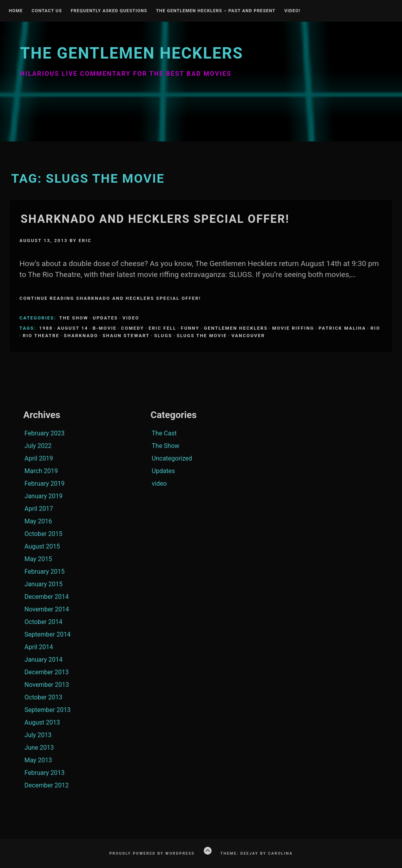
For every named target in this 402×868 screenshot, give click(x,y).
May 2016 (38, 521)
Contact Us (47, 11)
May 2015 (38, 559)
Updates (105, 318)
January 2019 (43, 496)
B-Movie (105, 328)
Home (16, 11)
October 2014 (43, 622)
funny (190, 328)
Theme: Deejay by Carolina (256, 853)
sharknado (81, 336)
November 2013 (47, 685)
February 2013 (44, 773)
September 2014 (48, 634)
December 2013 (47, 672)
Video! (292, 11)
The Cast (164, 433)
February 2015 (44, 572)
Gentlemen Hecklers (236, 328)
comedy (133, 328)
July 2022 (38, 446)
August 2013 (42, 722)
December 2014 (47, 597)
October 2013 (43, 697)
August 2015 (42, 546)
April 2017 (39, 509)
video (131, 318)
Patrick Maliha (343, 328)
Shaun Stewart (126, 336)
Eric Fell (162, 328)
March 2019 (41, 471)
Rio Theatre (41, 336)
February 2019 (44, 484)
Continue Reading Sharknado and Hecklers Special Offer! (110, 298)
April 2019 (39, 458)
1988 (46, 328)
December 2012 (47, 785)
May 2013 (38, 760)
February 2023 (44, 433)
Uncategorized (172, 458)
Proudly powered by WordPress (152, 853)
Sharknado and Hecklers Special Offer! (155, 219)
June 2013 (39, 748)
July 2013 (38, 735)
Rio (376, 328)
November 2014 (47, 609)
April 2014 (39, 647)
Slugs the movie (202, 336)
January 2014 (43, 660)
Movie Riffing (293, 328)
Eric (85, 240)
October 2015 (43, 534)
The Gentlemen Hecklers (132, 53)
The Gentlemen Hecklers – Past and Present (216, 11)
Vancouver (248, 336)
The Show (74, 318)
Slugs (163, 336)
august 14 (73, 328)
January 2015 (43, 584)
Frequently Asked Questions (109, 11)
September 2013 (48, 710)
